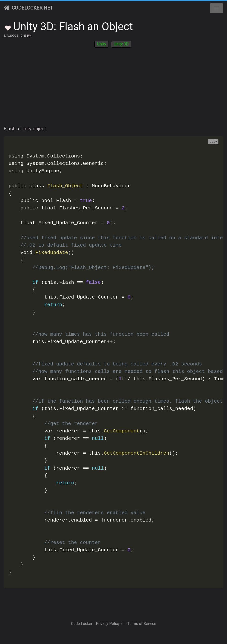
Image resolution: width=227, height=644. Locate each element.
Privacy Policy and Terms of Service (126, 624)
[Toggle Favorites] (8, 28)
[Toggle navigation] (217, 8)
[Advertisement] (113, 89)
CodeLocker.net (28, 8)
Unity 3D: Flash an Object (73, 27)
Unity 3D (121, 44)
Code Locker (82, 624)
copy (213, 142)
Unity (102, 44)
